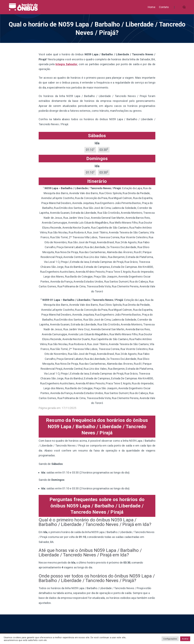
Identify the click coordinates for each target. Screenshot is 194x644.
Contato (164, 7)
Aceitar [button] (185, 639)
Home (152, 7)
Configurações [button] (170, 639)
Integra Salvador (66, 64)
